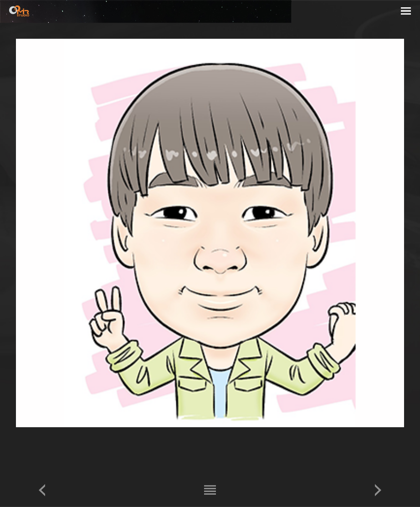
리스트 (210, 490)
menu (406, 12)
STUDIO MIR (19, 11)
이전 (42, 490)
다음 (378, 490)
